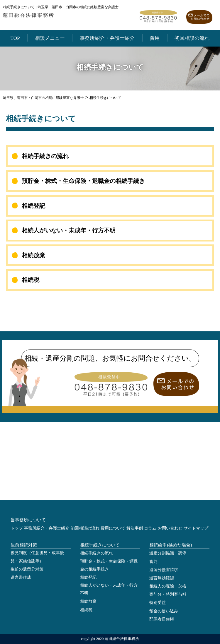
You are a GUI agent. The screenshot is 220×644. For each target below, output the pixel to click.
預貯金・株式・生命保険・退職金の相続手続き (83, 181)
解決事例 (135, 528)
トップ (17, 528)
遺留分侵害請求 (164, 570)
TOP (15, 38)
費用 (155, 38)
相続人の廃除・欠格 (168, 586)
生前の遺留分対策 (27, 569)
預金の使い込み (164, 611)
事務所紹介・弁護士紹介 (107, 38)
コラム (150, 528)
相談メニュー (50, 38)
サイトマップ (196, 528)
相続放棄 (33, 255)
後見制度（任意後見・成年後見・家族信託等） (37, 557)
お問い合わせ (170, 528)
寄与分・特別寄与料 (168, 594)
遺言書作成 (21, 577)
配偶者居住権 (162, 619)
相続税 (31, 280)
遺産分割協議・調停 (168, 553)
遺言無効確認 (162, 578)
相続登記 (33, 206)
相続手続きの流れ (45, 156)
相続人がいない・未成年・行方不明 (69, 230)
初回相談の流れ (192, 38)
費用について (113, 528)
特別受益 (158, 603)
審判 (153, 562)
